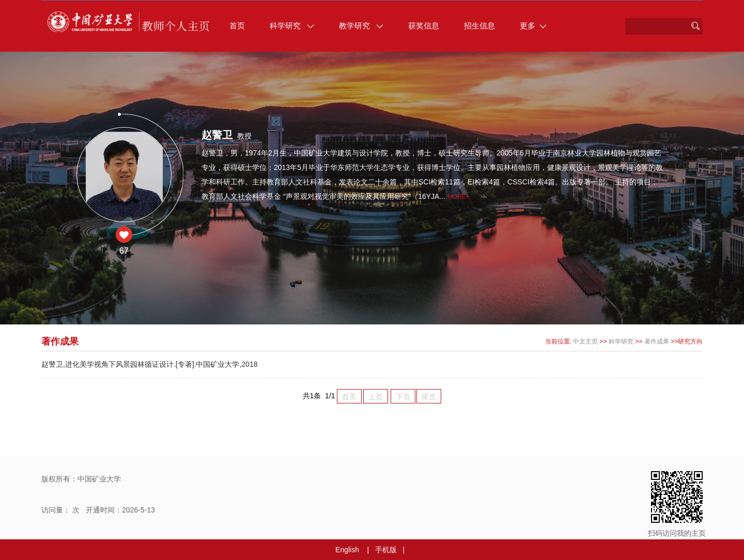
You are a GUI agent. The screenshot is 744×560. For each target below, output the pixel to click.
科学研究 (292, 26)
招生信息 (479, 26)
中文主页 (585, 341)
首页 (237, 26)
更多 (533, 26)
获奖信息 (424, 26)
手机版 (386, 550)
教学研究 (361, 26)
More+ (459, 197)
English (347, 550)
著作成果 (657, 341)
